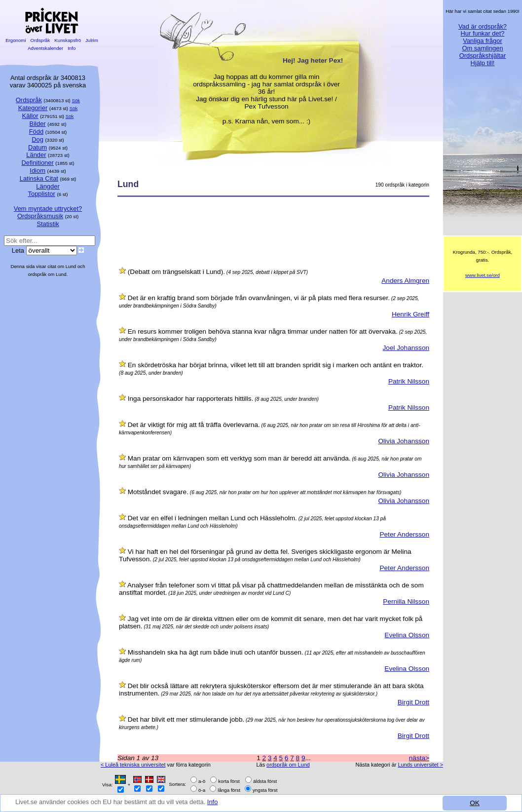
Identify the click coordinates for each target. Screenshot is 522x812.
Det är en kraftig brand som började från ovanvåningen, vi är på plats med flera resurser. (259, 298)
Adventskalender (46, 48)
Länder (36, 155)
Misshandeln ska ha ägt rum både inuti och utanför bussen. (216, 652)
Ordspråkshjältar (483, 56)
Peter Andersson (404, 534)
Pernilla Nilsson (406, 601)
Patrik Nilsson (409, 381)
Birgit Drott (413, 702)
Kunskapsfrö (68, 40)
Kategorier (33, 108)
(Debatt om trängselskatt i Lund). (176, 272)
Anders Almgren (405, 281)
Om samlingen (482, 48)
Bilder (38, 124)
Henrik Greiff (410, 314)
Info (223, 803)
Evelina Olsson (407, 635)
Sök (76, 100)
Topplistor (42, 194)
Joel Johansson (406, 348)
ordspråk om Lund (288, 765)
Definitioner (37, 163)
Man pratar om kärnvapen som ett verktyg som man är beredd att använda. (239, 458)
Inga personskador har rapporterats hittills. (191, 399)
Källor (30, 116)
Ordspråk (40, 40)
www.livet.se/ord (483, 275)
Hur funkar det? (483, 33)
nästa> (419, 758)
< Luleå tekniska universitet (133, 765)
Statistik (48, 224)
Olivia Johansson (404, 441)
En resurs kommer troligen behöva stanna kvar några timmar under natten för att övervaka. (263, 331)
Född (36, 132)
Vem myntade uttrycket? (48, 209)
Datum (37, 147)
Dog (37, 139)
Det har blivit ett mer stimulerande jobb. (186, 719)
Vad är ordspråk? (483, 26)
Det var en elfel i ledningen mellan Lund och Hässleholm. (212, 518)
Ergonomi (16, 40)
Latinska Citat (39, 178)
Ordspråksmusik (40, 216)
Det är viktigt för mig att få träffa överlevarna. (194, 425)
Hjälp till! (483, 63)
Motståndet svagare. (158, 492)
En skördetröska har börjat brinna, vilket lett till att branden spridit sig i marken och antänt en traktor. (276, 365)
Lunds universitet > (420, 765)
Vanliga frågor (482, 41)
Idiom (37, 171)
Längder (48, 186)
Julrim (92, 40)
